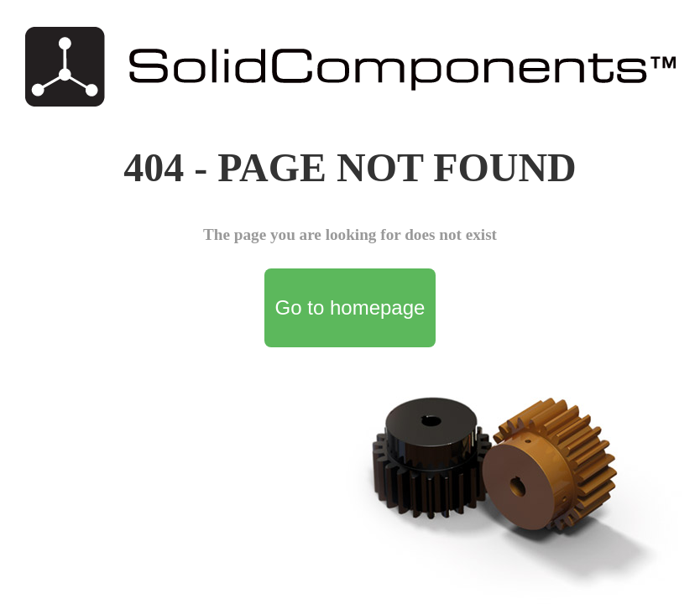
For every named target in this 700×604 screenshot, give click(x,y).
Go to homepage (350, 307)
